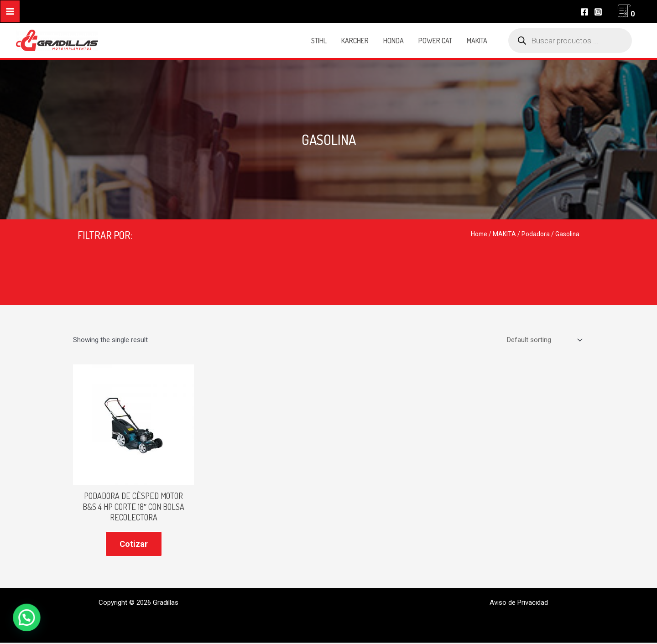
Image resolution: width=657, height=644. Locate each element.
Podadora (536, 234)
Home (479, 234)
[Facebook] (584, 12)
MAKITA (504, 234)
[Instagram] (598, 12)
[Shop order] (544, 340)
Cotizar (134, 544)
